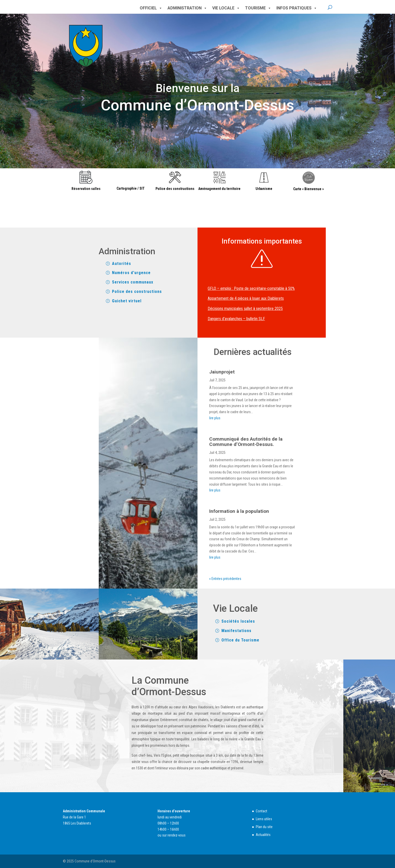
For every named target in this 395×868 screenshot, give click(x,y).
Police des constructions (137, 291)
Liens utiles (264, 819)
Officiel (151, 8)
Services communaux (133, 282)
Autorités (122, 264)
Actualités (263, 835)
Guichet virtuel (127, 301)
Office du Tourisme (240, 640)
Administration (187, 8)
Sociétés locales (238, 621)
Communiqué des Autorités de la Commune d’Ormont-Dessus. (246, 442)
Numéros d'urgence (131, 273)
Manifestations (236, 631)
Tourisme (258, 8)
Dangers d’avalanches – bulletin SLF (236, 319)
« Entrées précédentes (225, 579)
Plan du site (264, 827)
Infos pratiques (297, 8)
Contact (262, 811)
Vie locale (226, 8)
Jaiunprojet (222, 372)
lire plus (215, 418)
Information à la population (239, 511)
